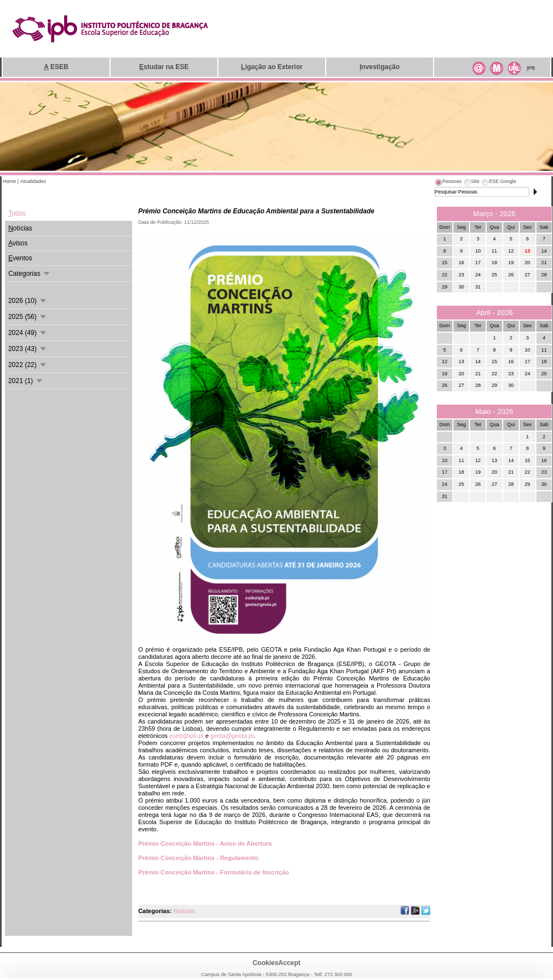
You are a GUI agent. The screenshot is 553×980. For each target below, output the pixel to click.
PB (531, 68)
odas (17, 213)
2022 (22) (28, 365)
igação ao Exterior (272, 67)
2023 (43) (28, 349)
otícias (20, 228)
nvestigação (380, 67)
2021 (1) (26, 381)
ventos (20, 258)
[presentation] (448, 183)
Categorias (30, 274)
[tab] (448, 183)
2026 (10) (28, 301)
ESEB (56, 67)
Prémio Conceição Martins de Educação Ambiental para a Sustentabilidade (256, 211)
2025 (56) (28, 317)
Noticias (184, 911)
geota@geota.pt (232, 736)
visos (18, 243)
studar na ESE (164, 67)
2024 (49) (28, 333)
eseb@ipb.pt (186, 736)
